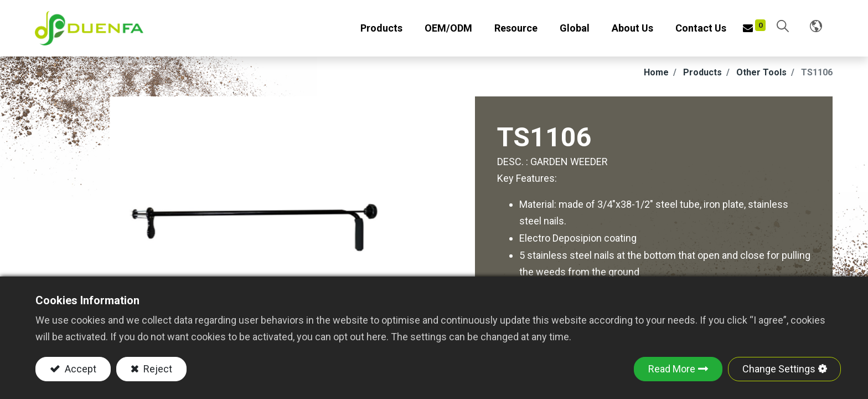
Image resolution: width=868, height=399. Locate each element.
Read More (672, 369)
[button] (782, 29)
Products (702, 77)
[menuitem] (448, 31)
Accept (79, 369)
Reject (157, 369)
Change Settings (779, 369)
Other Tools (761, 77)
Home (656, 77)
